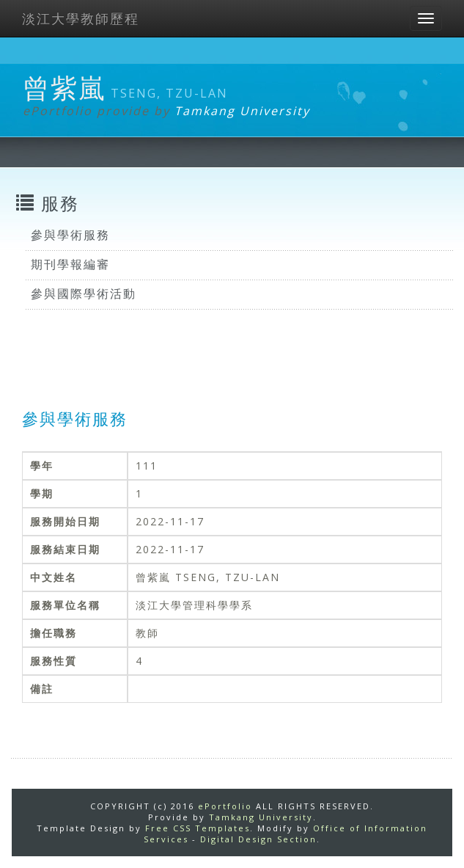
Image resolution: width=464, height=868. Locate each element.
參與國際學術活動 (84, 293)
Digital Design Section (258, 839)
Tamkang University (242, 111)
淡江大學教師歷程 (81, 18)
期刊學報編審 (70, 264)
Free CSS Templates (198, 828)
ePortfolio (225, 806)
